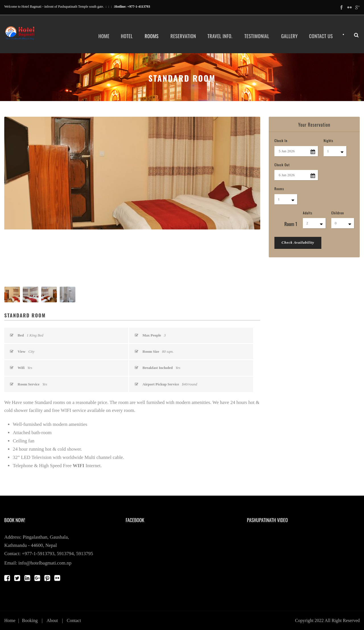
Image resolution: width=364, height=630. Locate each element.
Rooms (152, 36)
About (52, 620)
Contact (74, 620)
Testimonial (257, 36)
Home (104, 36)
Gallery (289, 36)
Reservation (183, 36)
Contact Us (321, 36)
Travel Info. (220, 36)
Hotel (127, 36)
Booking (30, 620)
